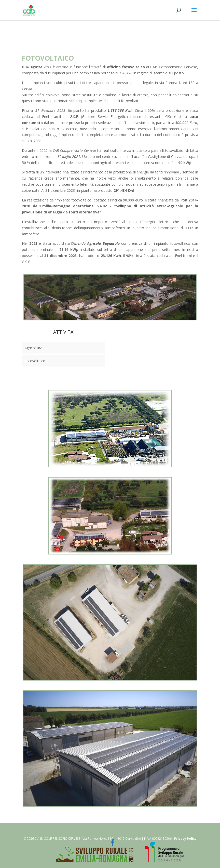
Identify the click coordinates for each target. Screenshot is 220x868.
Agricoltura (33, 348)
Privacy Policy (185, 839)
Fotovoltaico (35, 361)
